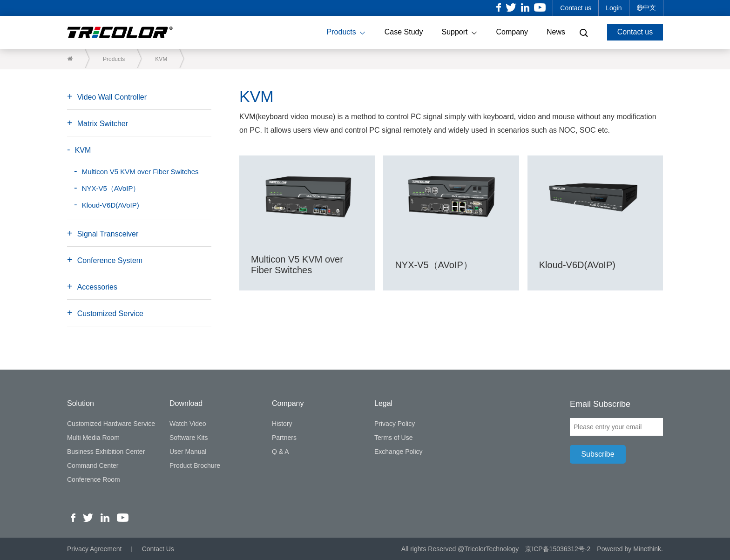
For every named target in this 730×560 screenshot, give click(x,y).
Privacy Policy (395, 424)
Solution (81, 403)
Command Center (93, 466)
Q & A (281, 452)
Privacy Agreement (95, 549)
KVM (161, 59)
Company (512, 32)
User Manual (188, 452)
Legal (383, 403)
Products (346, 33)
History (282, 424)
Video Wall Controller (112, 97)
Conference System (110, 260)
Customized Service (110, 314)
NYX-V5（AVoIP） (111, 188)
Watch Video (188, 424)
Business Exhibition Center (106, 452)
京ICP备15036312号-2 (558, 549)
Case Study (404, 32)
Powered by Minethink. (630, 549)
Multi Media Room (93, 438)
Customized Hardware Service (111, 424)
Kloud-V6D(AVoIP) (111, 205)
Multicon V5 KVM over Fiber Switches (140, 172)
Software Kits (189, 438)
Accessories (97, 287)
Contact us (576, 8)
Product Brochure (195, 466)
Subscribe (598, 454)
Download (186, 403)
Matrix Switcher (103, 124)
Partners (284, 438)
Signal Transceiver (108, 234)
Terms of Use (393, 438)
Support (459, 33)
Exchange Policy (399, 452)
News (556, 32)
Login (614, 8)
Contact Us (158, 549)
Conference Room (94, 479)
